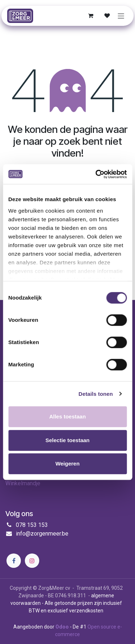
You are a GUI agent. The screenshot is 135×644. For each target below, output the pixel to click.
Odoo (63, 627)
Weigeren (67, 464)
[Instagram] (32, 561)
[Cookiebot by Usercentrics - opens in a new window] (96, 174)
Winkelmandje (23, 483)
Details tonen (96, 394)
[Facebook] (14, 561)
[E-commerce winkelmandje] (91, 16)
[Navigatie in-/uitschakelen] (121, 16)
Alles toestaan (68, 416)
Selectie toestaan (67, 440)
